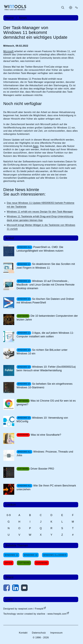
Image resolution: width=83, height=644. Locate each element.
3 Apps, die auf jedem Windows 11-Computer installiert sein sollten (45, 335)
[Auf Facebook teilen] (7, 588)
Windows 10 (31, 555)
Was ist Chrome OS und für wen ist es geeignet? (46, 403)
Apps (36, 146)
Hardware (42, 563)
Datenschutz (39, 633)
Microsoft (9, 51)
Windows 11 (11, 555)
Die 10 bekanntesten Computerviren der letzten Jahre (47, 318)
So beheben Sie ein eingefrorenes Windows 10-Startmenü (45, 386)
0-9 (9, 515)
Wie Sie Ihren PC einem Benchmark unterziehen (46, 487)
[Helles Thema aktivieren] (71, 8)
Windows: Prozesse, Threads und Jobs (45, 453)
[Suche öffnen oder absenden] (63, 8)
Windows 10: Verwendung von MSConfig (42, 420)
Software (24, 563)
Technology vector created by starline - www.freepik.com (35, 614)
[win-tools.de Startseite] (15, 8)
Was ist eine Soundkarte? (46, 435)
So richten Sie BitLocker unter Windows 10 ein (42, 352)
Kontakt (23, 633)
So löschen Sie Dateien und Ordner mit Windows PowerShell (45, 301)
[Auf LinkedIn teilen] (15, 588)
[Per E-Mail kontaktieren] (24, 588)
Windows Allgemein (55, 555)
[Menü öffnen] (76, 8)
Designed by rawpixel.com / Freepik (23, 609)
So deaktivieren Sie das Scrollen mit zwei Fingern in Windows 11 (46, 266)
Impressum (56, 633)
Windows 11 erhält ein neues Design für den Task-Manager (40, 212)
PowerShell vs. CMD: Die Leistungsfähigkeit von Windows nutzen (40, 249)
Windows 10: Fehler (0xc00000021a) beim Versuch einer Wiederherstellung (46, 369)
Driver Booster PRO (42, 469)
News (23, 18)
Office (8, 563)
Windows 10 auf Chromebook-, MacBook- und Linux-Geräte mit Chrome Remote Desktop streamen (46, 285)
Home (10, 18)
